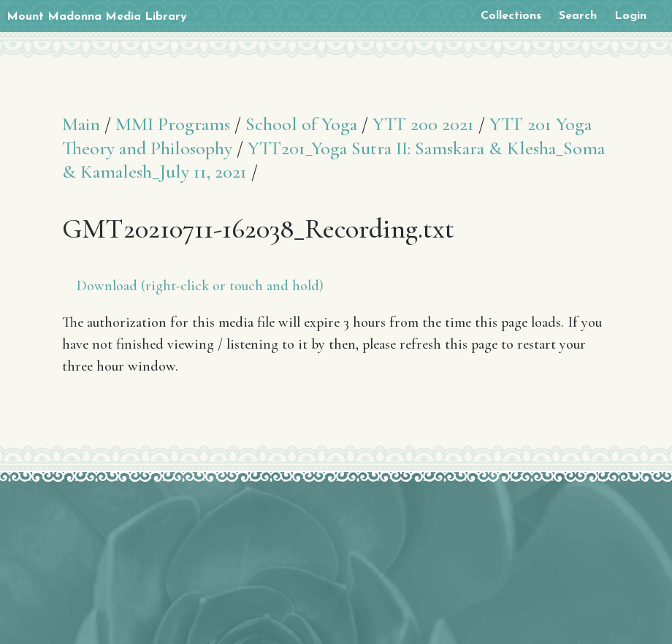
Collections (511, 16)
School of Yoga (301, 124)
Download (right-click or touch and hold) (200, 286)
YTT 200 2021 (423, 124)
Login (630, 16)
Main (81, 124)
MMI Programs (173, 124)
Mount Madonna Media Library (97, 17)
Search (578, 16)
